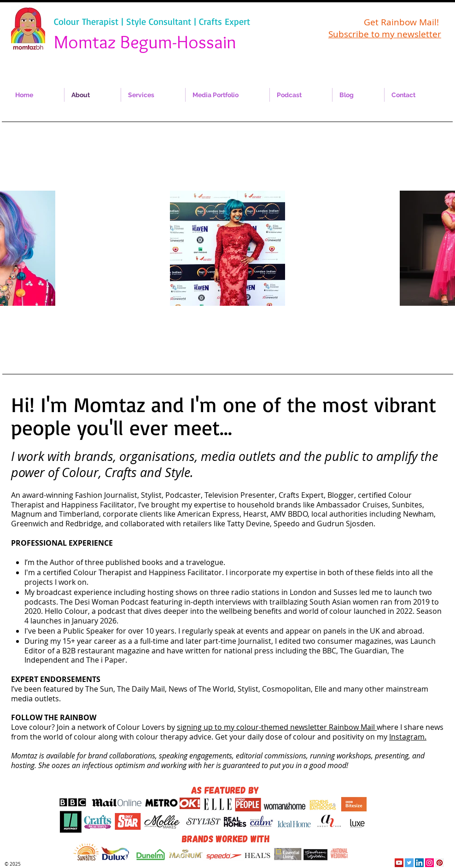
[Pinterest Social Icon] (440, 863)
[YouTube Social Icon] (399, 863)
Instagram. (408, 737)
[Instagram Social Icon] (429, 863)
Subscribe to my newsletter (385, 34)
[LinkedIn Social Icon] (419, 863)
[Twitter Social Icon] (409, 863)
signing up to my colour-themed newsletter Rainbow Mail (277, 727)
